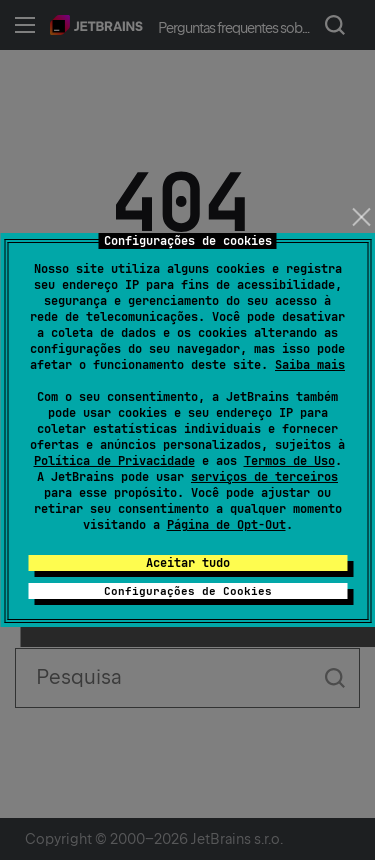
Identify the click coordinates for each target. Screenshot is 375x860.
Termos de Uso (289, 461)
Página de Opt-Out (226, 525)
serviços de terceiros (264, 477)
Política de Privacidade (114, 461)
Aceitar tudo (188, 563)
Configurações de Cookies (188, 591)
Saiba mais (310, 365)
